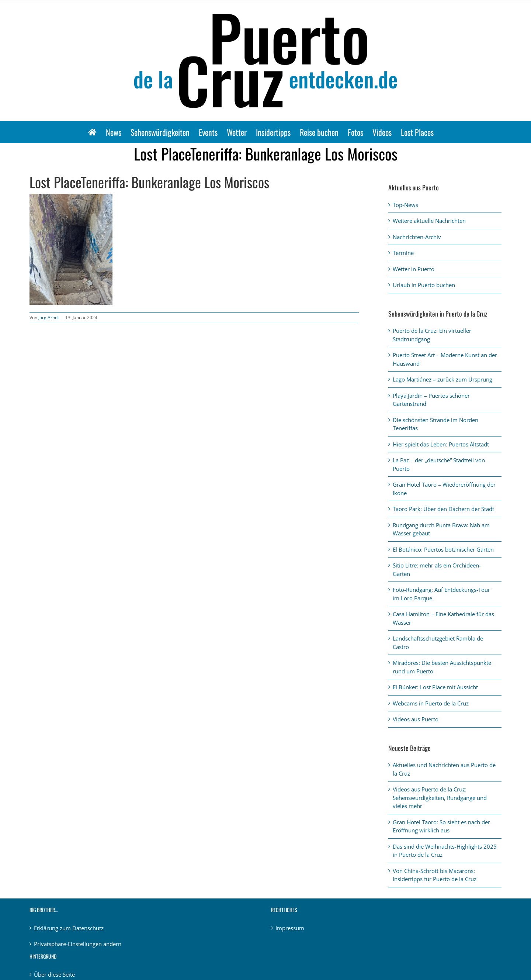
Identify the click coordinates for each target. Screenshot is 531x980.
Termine (403, 253)
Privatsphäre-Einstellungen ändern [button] (78, 944)
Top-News (405, 205)
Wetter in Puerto (414, 269)
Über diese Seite (54, 974)
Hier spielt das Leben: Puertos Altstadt (441, 444)
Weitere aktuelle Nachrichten (429, 221)
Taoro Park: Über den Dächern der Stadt (443, 509)
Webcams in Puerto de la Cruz (431, 703)
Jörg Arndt (49, 318)
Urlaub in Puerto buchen (424, 285)
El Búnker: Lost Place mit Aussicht (435, 687)
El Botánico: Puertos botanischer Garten (443, 549)
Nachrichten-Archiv (417, 237)
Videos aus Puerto (416, 719)
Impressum (290, 928)
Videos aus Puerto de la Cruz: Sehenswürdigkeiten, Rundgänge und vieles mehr (440, 798)
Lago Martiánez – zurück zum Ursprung (442, 379)
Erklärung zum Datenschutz (69, 928)
